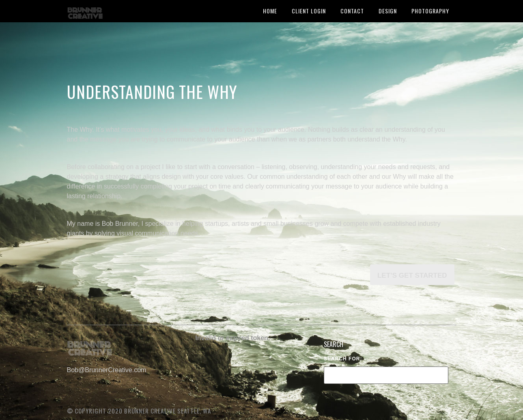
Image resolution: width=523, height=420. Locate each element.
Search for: (343, 359)
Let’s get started (412, 275)
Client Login (309, 11)
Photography (430, 11)
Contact (352, 11)
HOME (270, 11)
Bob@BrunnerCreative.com (107, 370)
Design (388, 11)
